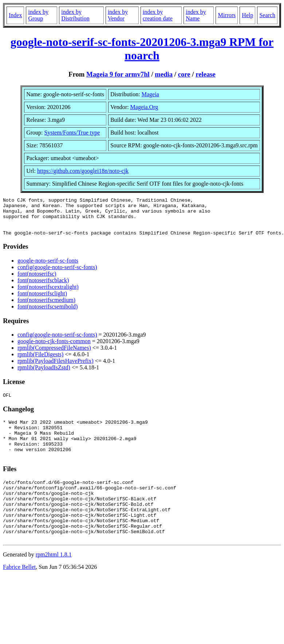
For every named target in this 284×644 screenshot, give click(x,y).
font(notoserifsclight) (42, 301)
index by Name (196, 15)
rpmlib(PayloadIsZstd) (44, 375)
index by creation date (158, 15)
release (206, 74)
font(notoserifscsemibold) (48, 314)
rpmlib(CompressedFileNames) (54, 355)
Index (15, 15)
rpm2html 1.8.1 (54, 583)
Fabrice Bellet (19, 595)
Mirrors (227, 15)
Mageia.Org (144, 107)
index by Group (38, 15)
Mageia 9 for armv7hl (118, 74)
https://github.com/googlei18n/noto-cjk (83, 171)
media (164, 74)
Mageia (150, 94)
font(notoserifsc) (37, 281)
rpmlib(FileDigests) (40, 362)
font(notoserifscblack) (43, 288)
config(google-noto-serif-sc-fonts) (57, 275)
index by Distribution (75, 15)
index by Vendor (118, 15)
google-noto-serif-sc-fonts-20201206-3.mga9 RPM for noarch (142, 49)
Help (247, 15)
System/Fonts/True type (72, 133)
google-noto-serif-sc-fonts (48, 268)
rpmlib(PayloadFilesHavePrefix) (56, 368)
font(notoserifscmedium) (46, 308)
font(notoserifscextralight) (48, 294)
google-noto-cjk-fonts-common (54, 349)
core (184, 74)
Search (267, 15)
